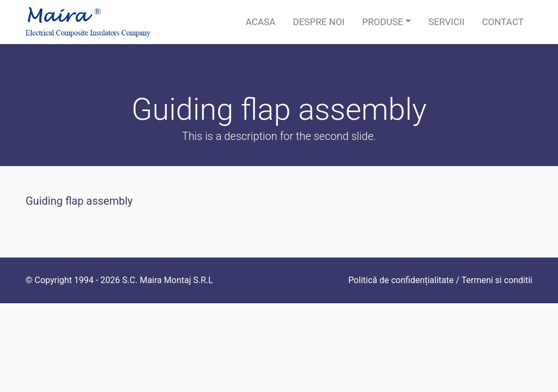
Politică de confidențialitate (401, 280)
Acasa (261, 22)
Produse (382, 22)
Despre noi (319, 22)
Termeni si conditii (497, 280)
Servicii (446, 22)
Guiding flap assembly (79, 201)
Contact (503, 22)
